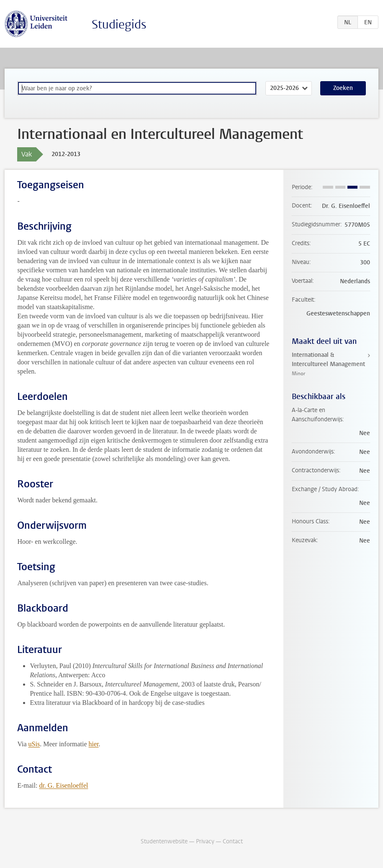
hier (94, 744)
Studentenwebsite (164, 841)
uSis (34, 744)
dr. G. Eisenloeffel (63, 785)
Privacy (205, 841)
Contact (233, 841)
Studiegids (119, 24)
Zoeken (343, 88)
